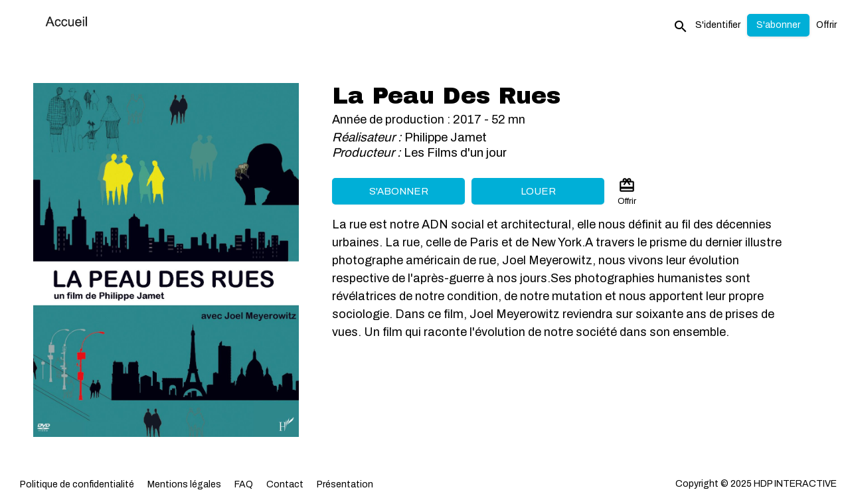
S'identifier (718, 25)
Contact (285, 484)
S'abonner (399, 191)
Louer (538, 191)
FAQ (244, 484)
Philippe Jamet (446, 137)
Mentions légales (184, 484)
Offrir (826, 25)
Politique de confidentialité (77, 484)
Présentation (345, 484)
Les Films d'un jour (455, 153)
